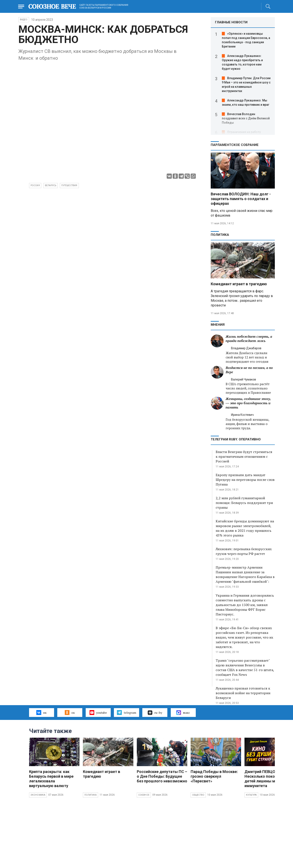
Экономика (38, 795)
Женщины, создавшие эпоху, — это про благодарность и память (248, 403)
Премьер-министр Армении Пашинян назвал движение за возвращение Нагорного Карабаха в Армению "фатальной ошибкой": (245, 574)
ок (70, 712)
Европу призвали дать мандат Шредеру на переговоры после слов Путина (245, 480)
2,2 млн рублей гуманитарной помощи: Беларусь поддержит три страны (244, 503)
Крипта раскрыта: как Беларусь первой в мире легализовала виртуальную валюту (51, 779)
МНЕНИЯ (218, 325)
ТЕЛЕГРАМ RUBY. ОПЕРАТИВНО (236, 439)
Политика (220, 235)
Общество (198, 795)
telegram (126, 712)
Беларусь (51, 185)
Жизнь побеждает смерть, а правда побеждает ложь (249, 339)
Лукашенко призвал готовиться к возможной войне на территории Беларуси (243, 693)
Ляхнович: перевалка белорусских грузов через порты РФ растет (244, 551)
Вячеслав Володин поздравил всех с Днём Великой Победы (246, 118)
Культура (251, 795)
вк (41, 712)
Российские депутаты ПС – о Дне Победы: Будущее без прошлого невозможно (162, 776)
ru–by (155, 713)
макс (183, 713)
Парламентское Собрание (235, 145)
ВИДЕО (24, 20)
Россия (35, 185)
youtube (98, 712)
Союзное (144, 795)
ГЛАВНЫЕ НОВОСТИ (231, 22)
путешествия (69, 185)
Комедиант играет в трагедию (239, 284)
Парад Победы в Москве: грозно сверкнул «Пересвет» (214, 776)
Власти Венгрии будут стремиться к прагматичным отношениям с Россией (244, 456)
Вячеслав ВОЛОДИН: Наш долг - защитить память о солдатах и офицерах (241, 199)
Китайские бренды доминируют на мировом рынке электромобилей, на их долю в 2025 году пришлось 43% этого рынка (245, 528)
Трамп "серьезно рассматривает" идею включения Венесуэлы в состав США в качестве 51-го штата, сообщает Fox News (245, 667)
